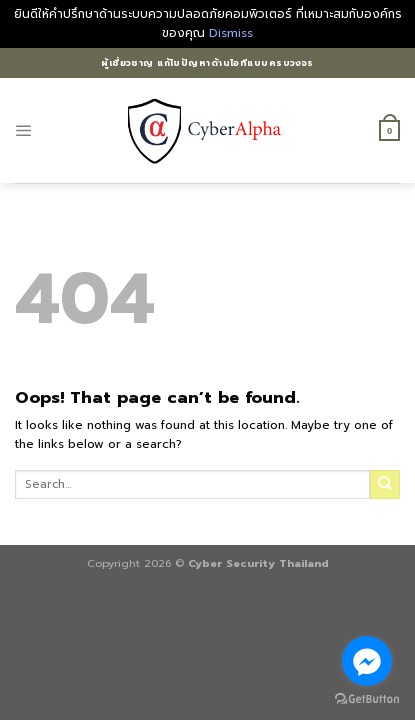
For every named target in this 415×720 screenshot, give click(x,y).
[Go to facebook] (367, 661)
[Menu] (24, 131)
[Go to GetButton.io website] (367, 699)
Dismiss (231, 33)
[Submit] (385, 485)
